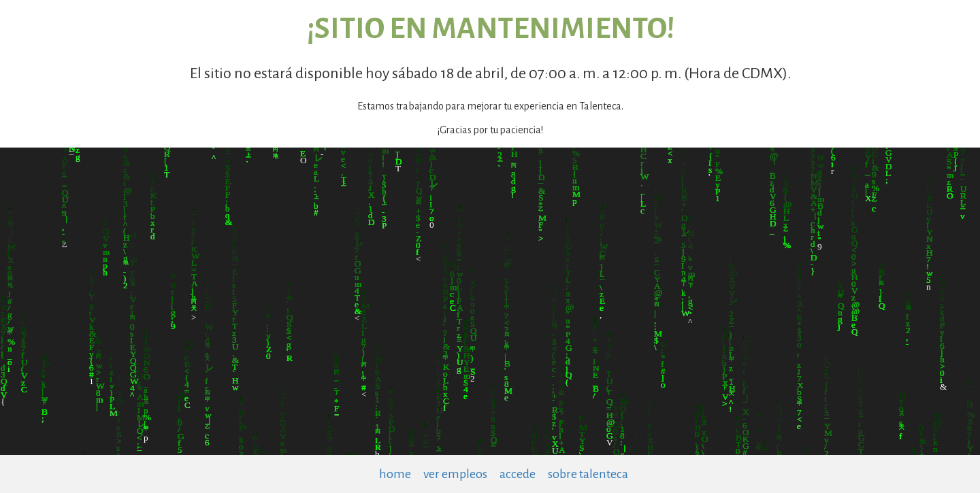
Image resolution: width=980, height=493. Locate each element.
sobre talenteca (588, 474)
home (395, 474)
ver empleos (455, 474)
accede (518, 474)
